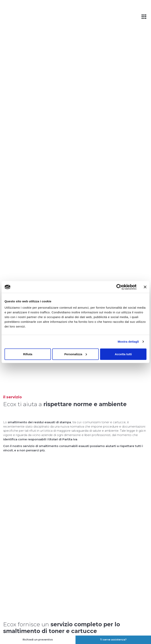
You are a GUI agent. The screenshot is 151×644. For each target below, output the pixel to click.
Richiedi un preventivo (38, 640)
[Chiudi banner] (145, 287)
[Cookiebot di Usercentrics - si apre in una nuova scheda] (119, 287)
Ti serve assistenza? (113, 640)
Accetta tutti (123, 354)
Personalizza (76, 354)
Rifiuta (28, 354)
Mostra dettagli (128, 342)
